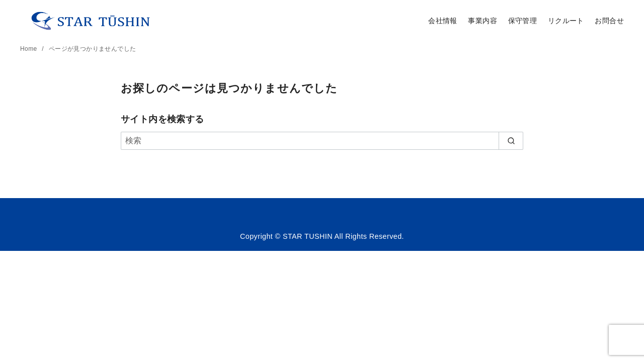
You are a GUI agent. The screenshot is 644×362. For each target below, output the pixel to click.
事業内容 (482, 21)
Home (29, 49)
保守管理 (523, 21)
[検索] (322, 141)
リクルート (566, 21)
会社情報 (443, 21)
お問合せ (609, 21)
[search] (511, 141)
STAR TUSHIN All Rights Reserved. (342, 236)
